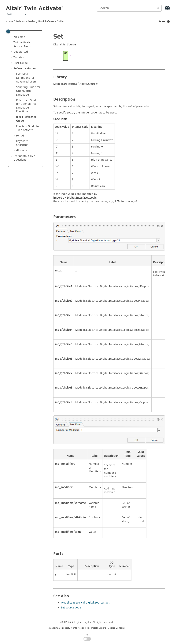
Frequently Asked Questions (24, 158)
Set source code (71, 608)
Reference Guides (26, 21)
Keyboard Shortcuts (22, 143)
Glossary (22, 150)
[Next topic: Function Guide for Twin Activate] (164, 22)
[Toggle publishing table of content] (8, 31)
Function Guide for (28, 128)
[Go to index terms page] (163, 10)
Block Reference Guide (51, 21)
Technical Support (96, 628)
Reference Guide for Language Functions (27, 106)
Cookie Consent (116, 628)
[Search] (157, 8)
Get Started (21, 52)
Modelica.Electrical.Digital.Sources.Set (85, 603)
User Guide (21, 63)
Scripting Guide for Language (28, 91)
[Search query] (129, 8)
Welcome (19, 37)
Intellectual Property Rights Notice (66, 628)
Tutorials (19, 57)
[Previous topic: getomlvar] (160, 22)
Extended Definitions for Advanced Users (26, 78)
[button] (12, 37)
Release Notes (22, 44)
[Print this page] (169, 22)
